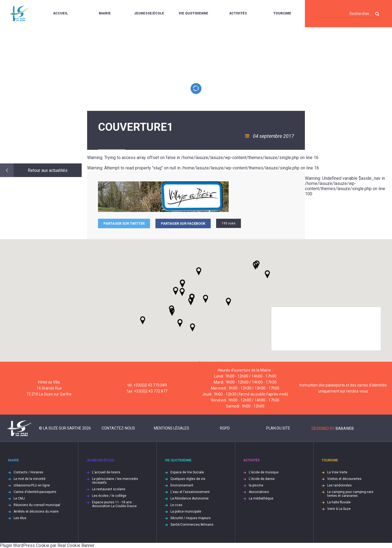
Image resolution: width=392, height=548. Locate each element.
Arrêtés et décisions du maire (36, 512)
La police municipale (186, 512)
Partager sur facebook (183, 223)
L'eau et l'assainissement (190, 492)
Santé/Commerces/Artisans (192, 525)
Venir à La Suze (339, 509)
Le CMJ (19, 498)
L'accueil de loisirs (106, 472)
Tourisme (282, 13)
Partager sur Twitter (124, 223)
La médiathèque (261, 498)
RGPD (225, 428)
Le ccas (176, 505)
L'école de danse (262, 479)
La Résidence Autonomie (189, 498)
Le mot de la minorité (30, 479)
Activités (238, 13)
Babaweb (345, 428)
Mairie (105, 13)
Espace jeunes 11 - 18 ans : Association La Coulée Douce (114, 504)
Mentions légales (171, 428)
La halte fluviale (339, 502)
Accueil (60, 13)
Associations (259, 492)
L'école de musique (264, 472)
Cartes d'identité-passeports (35, 492)
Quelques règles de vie (188, 479)
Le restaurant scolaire (109, 489)
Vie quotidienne (194, 13)
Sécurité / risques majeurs (191, 518)
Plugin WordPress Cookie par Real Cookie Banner (47, 545)
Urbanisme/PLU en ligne (32, 485)
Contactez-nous (118, 428)
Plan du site (278, 428)
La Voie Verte (337, 472)
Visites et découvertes (344, 479)
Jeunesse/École (149, 13)
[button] (206, 299)
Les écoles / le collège (109, 496)
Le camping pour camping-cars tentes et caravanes (350, 494)
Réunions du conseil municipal (37, 505)
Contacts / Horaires (28, 472)
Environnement (182, 485)
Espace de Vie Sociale (187, 472)
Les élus (20, 518)
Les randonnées (339, 485)
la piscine (256, 485)
